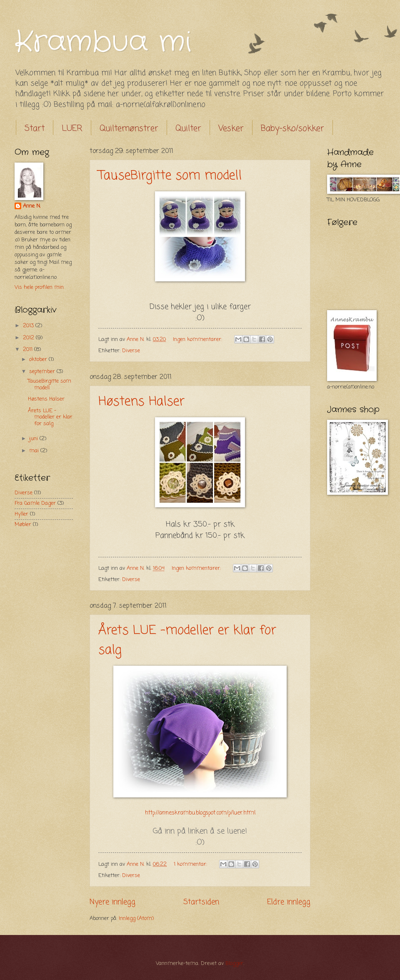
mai (35, 451)
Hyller (21, 514)
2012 (29, 338)
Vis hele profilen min (39, 287)
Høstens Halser (141, 402)
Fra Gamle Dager (35, 503)
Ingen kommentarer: (198, 340)
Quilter (188, 129)
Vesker (231, 129)
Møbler (23, 525)
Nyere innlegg (112, 902)
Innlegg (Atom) (136, 919)
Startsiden (201, 902)
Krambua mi (103, 43)
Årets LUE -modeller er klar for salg (50, 417)
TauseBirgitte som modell (170, 176)
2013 (29, 326)
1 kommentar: (191, 864)
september (43, 372)
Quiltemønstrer (129, 129)
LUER (72, 129)
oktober (39, 360)
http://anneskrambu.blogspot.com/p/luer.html (200, 813)
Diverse (131, 351)
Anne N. (32, 206)
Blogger (234, 964)
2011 (29, 350)
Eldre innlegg (289, 902)
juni (34, 439)
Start (35, 129)
